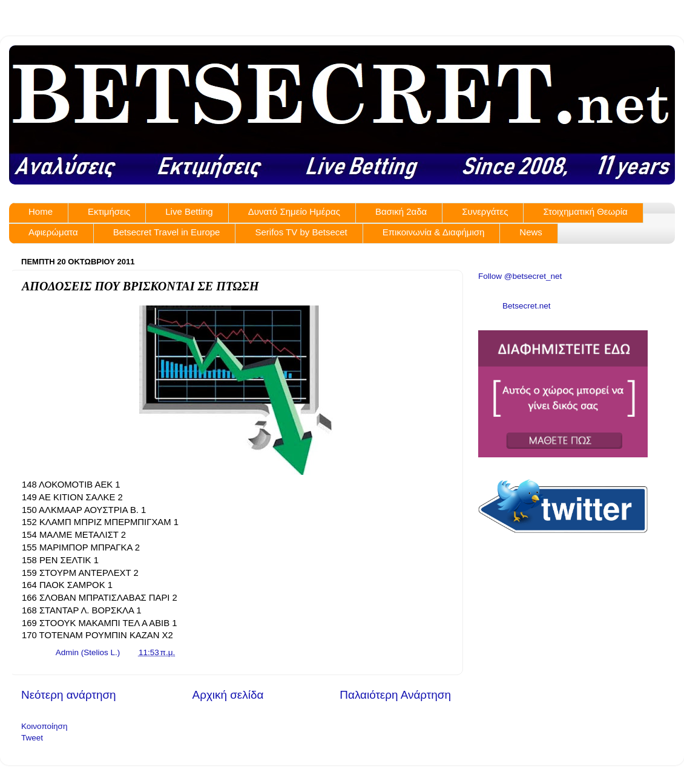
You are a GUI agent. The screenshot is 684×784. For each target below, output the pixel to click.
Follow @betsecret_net (520, 276)
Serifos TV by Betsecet (301, 232)
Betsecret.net (527, 306)
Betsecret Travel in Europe (167, 232)
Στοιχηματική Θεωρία (585, 211)
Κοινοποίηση (44, 726)
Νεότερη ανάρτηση (69, 695)
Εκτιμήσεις (109, 211)
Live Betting (189, 211)
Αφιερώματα (53, 232)
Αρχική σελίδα (228, 695)
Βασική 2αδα (401, 211)
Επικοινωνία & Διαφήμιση (434, 232)
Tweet (32, 738)
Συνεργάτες (485, 211)
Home (41, 211)
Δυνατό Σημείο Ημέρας (294, 211)
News (531, 232)
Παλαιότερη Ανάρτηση (395, 695)
